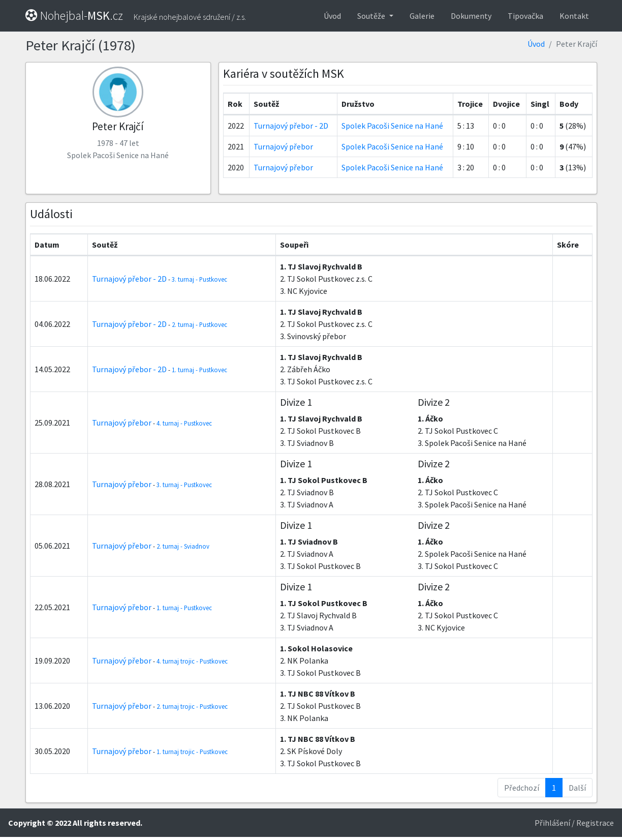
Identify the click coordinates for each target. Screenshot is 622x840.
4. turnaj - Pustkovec (184, 423)
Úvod (332, 16)
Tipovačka (525, 16)
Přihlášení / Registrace (574, 823)
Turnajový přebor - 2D (291, 126)
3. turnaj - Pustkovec (199, 279)
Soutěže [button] (372, 16)
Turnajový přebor (283, 146)
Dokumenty (471, 16)
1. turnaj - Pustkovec (199, 370)
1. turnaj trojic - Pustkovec (192, 752)
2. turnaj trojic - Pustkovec (192, 706)
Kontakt (574, 16)
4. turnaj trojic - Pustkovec (192, 661)
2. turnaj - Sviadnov (183, 546)
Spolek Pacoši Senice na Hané (392, 126)
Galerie (422, 16)
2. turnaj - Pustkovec (199, 324)
